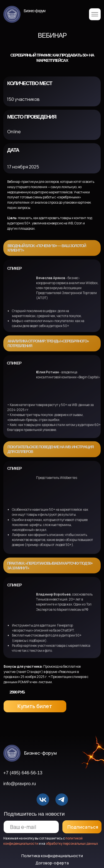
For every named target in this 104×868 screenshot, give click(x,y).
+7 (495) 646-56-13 (23, 773)
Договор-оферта (52, 863)
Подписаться (83, 827)
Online (14, 132)
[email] (31, 827)
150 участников (23, 99)
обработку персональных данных (72, 844)
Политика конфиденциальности (52, 856)
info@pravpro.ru (20, 783)
